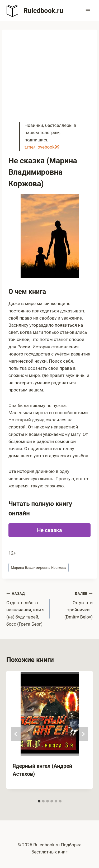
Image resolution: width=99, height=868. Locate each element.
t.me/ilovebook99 (42, 147)
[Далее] (83, 734)
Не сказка (49, 530)
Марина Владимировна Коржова (39, 567)
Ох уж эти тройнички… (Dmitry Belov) (74, 605)
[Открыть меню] (88, 10)
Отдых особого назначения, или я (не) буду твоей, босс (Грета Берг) (26, 608)
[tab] (39, 801)
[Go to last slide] (16, 734)
